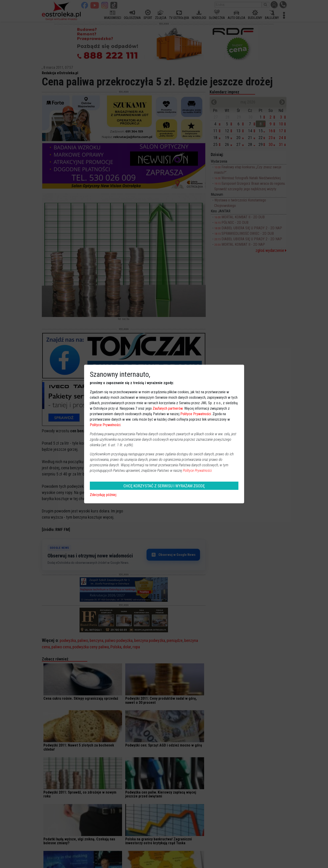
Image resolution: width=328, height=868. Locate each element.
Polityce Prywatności (196, 414)
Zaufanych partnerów (168, 408)
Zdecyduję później (103, 495)
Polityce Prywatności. (198, 471)
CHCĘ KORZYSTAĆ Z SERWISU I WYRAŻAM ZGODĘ (164, 486)
